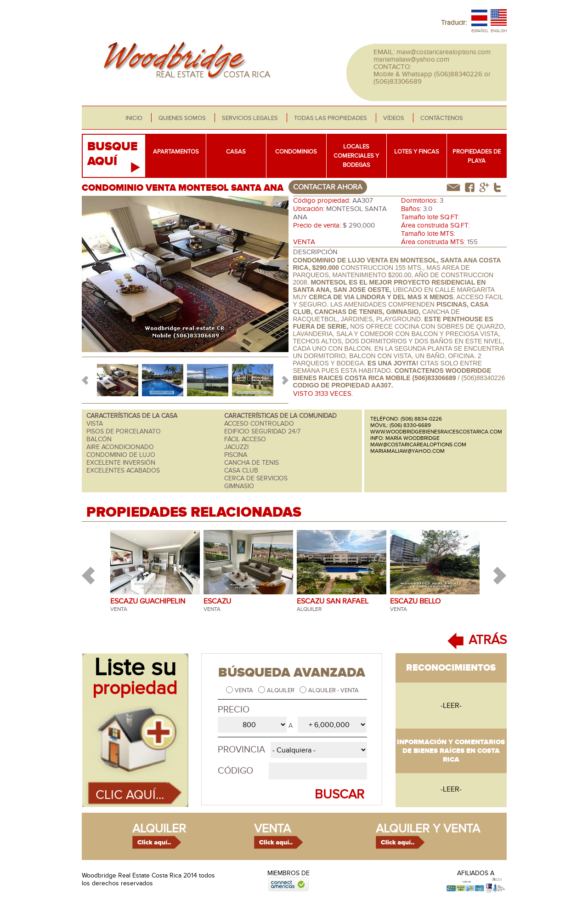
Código (235, 771)
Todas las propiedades (331, 118)
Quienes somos (182, 118)
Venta (245, 690)
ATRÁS (488, 640)
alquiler (159, 829)
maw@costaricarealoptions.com (444, 52)
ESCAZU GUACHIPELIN (148, 601)
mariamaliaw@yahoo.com (411, 59)
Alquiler (281, 690)
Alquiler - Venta (334, 690)
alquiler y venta (428, 829)
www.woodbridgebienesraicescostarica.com (436, 432)
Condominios (296, 152)
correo (453, 188)
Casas (236, 152)
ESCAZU (217, 601)
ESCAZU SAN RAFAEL (333, 601)
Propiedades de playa (477, 156)
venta (272, 829)
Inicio (134, 118)
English (499, 31)
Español (480, 31)
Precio (234, 710)
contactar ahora (328, 187)
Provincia (241, 750)
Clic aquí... (130, 795)
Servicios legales (250, 118)
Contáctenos (442, 118)
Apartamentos (176, 152)
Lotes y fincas (417, 152)
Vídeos (394, 118)
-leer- (451, 706)
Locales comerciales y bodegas (356, 156)
